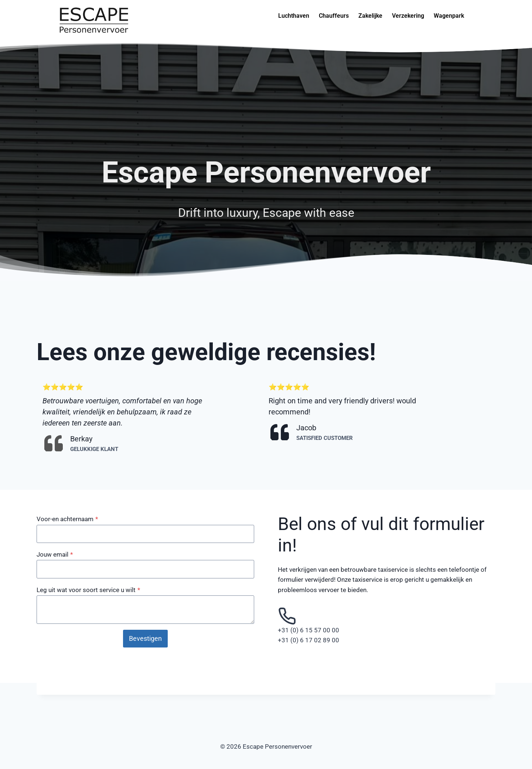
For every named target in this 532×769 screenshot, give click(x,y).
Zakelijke (370, 16)
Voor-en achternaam (67, 519)
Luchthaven (294, 16)
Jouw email (55, 554)
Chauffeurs (334, 16)
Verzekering (408, 16)
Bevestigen (145, 638)
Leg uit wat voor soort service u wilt (88, 590)
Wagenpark (449, 16)
